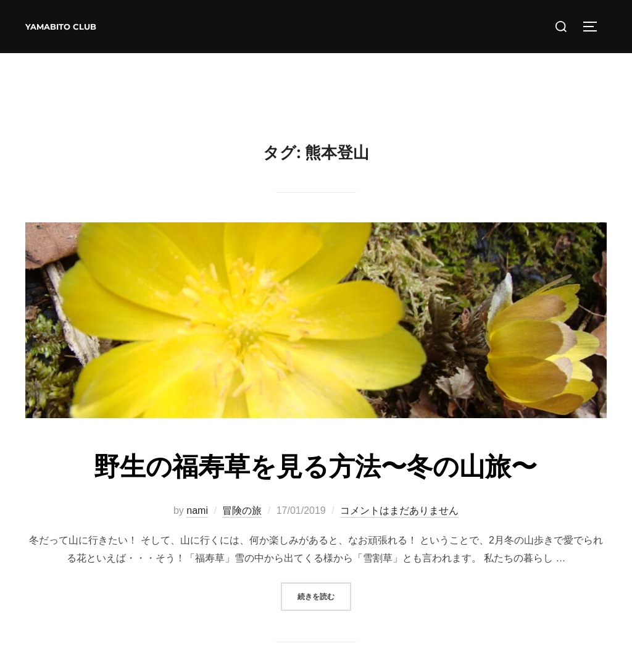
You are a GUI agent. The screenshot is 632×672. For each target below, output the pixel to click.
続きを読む (324, 595)
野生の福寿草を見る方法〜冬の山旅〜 (315, 466)
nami (197, 510)
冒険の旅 (242, 510)
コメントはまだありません (399, 510)
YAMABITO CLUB (61, 27)
